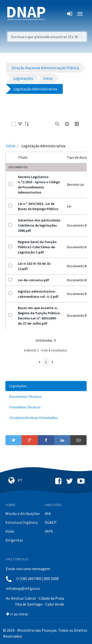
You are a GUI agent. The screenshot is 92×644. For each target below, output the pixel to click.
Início (11, 146)
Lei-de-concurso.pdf (33, 280)
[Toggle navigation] (52, 14)
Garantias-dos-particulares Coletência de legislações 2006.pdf (39, 225)
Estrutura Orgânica (21, 522)
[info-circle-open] (67, 124)
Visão (10, 531)
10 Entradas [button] (46, 340)
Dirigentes (14, 540)
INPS (49, 531)
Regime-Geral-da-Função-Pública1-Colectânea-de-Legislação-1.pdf (38, 247)
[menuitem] (46, 386)
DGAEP (51, 522)
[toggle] (20, 124)
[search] (57, 124)
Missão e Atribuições (23, 513)
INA (48, 513)
